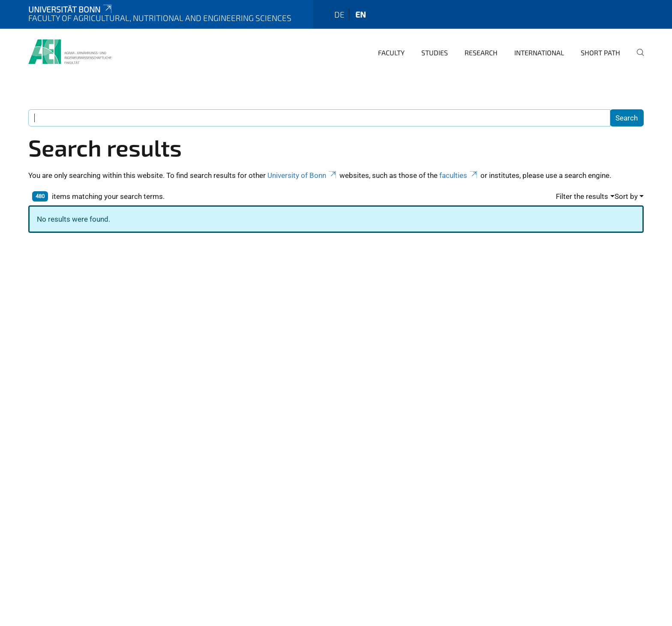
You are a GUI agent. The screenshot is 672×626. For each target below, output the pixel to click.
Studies (435, 53)
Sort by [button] (626, 196)
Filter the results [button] (582, 196)
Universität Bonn (71, 9)
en (361, 14)
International (539, 53)
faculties (459, 175)
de (339, 14)
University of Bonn (303, 175)
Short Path (600, 53)
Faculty (391, 53)
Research (481, 53)
